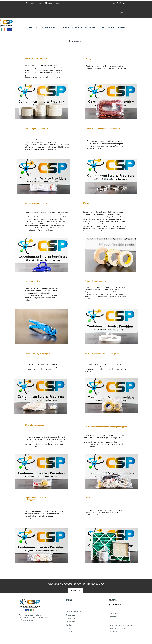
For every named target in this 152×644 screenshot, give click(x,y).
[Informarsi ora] (75, 590)
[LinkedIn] (114, 3)
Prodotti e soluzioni (73, 612)
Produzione (70, 618)
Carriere (69, 628)
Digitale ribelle (129, 625)
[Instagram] (121, 3)
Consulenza (71, 615)
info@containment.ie (26, 620)
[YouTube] (119, 604)
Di (67, 608)
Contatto (69, 632)
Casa (68, 605)
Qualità (69, 625)
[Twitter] (124, 3)
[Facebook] (117, 3)
